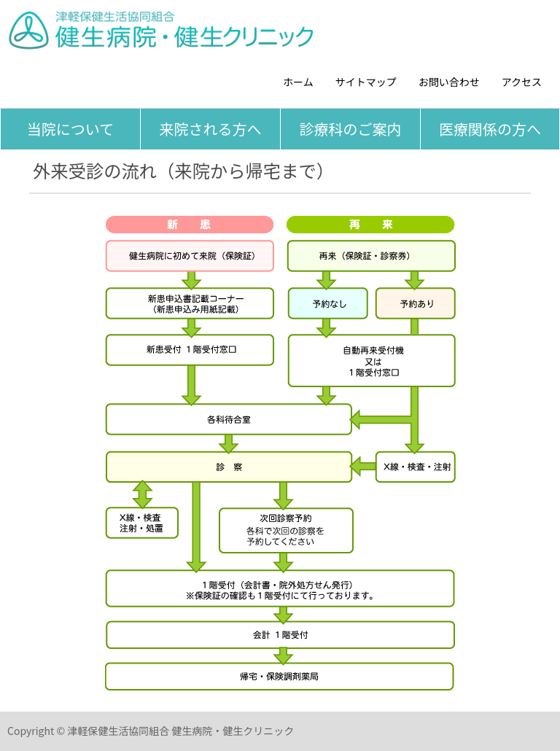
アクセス (522, 82)
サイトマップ (366, 82)
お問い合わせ (449, 82)
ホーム (298, 82)
